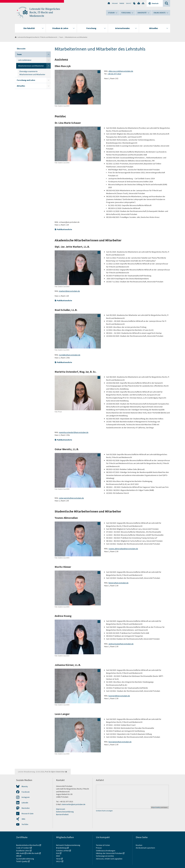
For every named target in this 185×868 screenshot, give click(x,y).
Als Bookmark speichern (145, 848)
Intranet (115, 3)
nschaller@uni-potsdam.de (70, 355)
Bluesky (25, 786)
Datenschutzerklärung (65, 812)
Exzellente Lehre (23, 851)
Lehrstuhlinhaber (25, 60)
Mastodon (26, 808)
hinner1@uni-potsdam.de (119, 583)
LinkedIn (25, 803)
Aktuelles (21, 86)
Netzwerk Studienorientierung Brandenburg (68, 846)
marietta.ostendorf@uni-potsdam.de (74, 432)
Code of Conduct (23, 848)
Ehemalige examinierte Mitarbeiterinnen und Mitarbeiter (32, 73)
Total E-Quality (22, 861)
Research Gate (28, 814)
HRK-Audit (20, 853)
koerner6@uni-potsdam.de (119, 696)
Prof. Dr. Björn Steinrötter (55, 772)
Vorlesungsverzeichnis (105, 856)
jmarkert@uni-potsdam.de (69, 291)
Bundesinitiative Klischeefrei (28, 845)
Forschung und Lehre (26, 80)
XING (23, 819)
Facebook (26, 792)
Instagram (26, 797)
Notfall (122, 3)
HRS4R (19, 856)
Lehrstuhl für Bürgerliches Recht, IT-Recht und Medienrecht (45, 12)
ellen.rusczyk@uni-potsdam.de (121, 71)
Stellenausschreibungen (106, 851)
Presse (99, 848)
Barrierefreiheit (62, 814)
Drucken (139, 845)
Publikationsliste (64, 229)
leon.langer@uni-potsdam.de (120, 742)
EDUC (58, 856)
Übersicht (21, 49)
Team (61, 37)
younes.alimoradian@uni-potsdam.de (123, 549)
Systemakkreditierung (25, 859)
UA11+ (59, 861)
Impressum (61, 809)
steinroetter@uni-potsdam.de (73, 804)
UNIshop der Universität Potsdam (109, 853)
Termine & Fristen (103, 845)
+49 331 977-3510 (114, 74)
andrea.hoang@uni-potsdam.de (121, 644)
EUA (58, 853)
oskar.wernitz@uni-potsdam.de (71, 498)
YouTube (25, 824)
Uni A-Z (129, 3)
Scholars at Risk (62, 851)
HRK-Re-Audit (33, 853)
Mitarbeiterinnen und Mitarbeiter (76, 37)
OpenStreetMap (157, 807)
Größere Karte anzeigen (104, 811)
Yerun (58, 859)
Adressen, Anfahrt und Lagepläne (109, 859)
